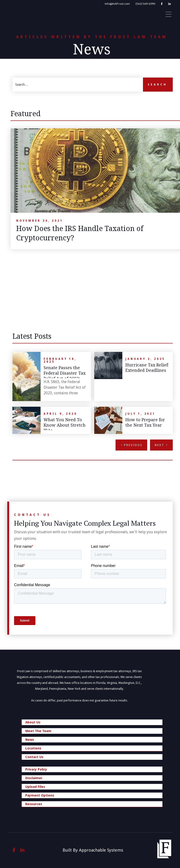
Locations (92, 749)
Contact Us (34, 757)
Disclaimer (34, 778)
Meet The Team (38, 731)
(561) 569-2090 (145, 4)
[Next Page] (161, 445)
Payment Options (40, 795)
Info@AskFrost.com (117, 4)
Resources (92, 805)
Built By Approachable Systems (93, 850)
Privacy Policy (36, 769)
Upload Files (35, 787)
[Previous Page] (131, 445)
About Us (33, 722)
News (30, 740)
